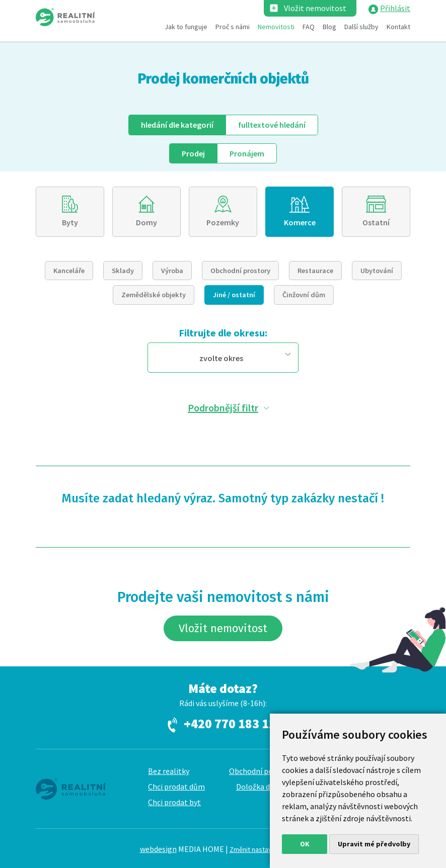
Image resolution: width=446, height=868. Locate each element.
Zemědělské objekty (154, 295)
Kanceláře (69, 271)
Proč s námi (233, 27)
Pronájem (247, 153)
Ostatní (376, 222)
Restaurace (315, 271)
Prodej (193, 153)
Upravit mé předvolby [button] (374, 844)
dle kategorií (177, 125)
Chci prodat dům (176, 787)
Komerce (300, 222)
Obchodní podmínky (264, 771)
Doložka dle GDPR (267, 787)
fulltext (272, 125)
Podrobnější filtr (223, 408)
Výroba (172, 271)
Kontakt (398, 27)
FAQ (309, 27)
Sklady (123, 271)
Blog (329, 27)
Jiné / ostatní (234, 295)
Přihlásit (395, 8)
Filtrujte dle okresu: (223, 333)
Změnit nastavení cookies (268, 849)
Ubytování (377, 271)
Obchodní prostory (240, 271)
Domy (146, 222)
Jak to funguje (186, 27)
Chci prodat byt (174, 802)
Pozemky (223, 222)
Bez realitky (169, 771)
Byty (70, 222)
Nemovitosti (276, 27)
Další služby (361, 27)
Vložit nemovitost (315, 8)
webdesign (158, 849)
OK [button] (305, 844)
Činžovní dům (304, 295)
